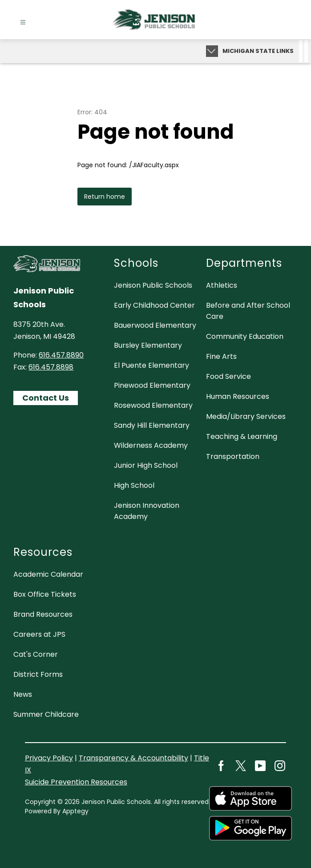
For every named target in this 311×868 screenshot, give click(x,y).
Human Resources (238, 396)
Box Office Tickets (45, 594)
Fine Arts (221, 356)
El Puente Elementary (151, 365)
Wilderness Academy (151, 445)
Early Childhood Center (154, 305)
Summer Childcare (46, 714)
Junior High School (146, 465)
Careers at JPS (39, 634)
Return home (105, 197)
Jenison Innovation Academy (147, 511)
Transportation (233, 456)
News (23, 694)
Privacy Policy (49, 758)
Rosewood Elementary (153, 405)
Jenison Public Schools (153, 285)
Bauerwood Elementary (155, 325)
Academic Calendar (48, 574)
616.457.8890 (61, 355)
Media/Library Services (246, 416)
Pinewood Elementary (152, 385)
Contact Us (46, 398)
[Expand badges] (212, 51)
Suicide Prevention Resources (76, 782)
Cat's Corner (36, 654)
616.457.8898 (51, 367)
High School (134, 485)
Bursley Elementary (148, 345)
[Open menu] (23, 22)
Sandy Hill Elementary (152, 425)
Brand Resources (43, 614)
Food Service (228, 376)
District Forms (38, 674)
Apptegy (75, 811)
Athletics (222, 285)
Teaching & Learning (242, 436)
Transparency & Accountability (133, 758)
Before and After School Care (248, 311)
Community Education (245, 336)
